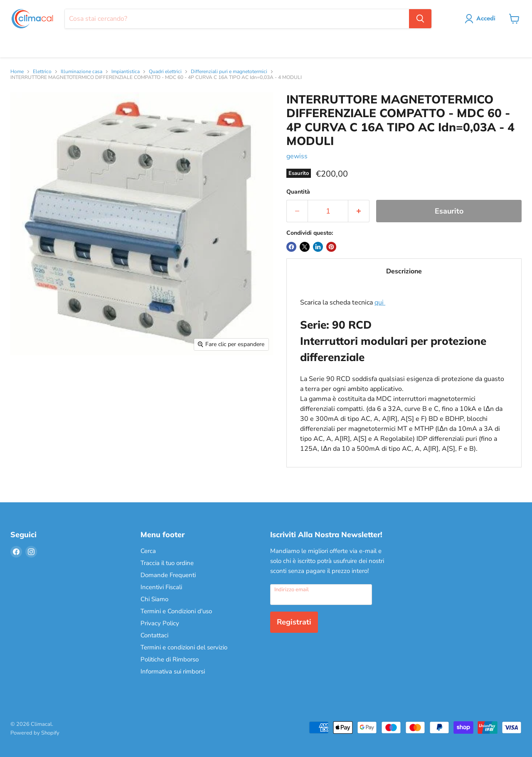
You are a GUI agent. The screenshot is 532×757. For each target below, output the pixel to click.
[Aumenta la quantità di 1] (359, 211)
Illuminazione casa (81, 72)
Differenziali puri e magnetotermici (229, 72)
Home (17, 72)
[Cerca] (237, 19)
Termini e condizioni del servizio (184, 647)
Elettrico (42, 72)
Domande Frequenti (168, 575)
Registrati (294, 622)
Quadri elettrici (165, 72)
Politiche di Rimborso (170, 659)
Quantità (298, 192)
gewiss (297, 156)
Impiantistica (126, 72)
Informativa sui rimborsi (173, 671)
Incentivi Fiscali (161, 587)
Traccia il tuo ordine (167, 563)
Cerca (148, 551)
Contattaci (154, 635)
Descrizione (404, 271)
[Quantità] (328, 211)
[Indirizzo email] (321, 595)
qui (380, 302)
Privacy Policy (160, 623)
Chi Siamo (154, 599)
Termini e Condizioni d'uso (176, 611)
